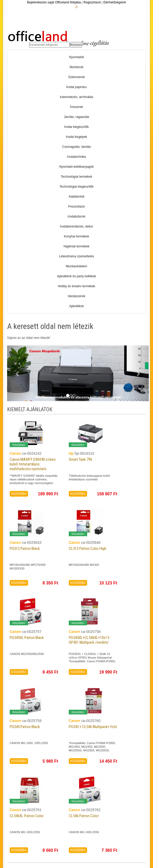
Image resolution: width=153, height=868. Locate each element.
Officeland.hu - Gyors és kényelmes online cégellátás (58, 37)
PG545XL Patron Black (27, 638)
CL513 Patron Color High (88, 549)
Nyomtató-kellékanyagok (76, 167)
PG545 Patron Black (25, 727)
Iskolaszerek (76, 296)
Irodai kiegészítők (76, 127)
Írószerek (76, 107)
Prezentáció (76, 207)
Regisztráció (92, 2)
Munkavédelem (76, 266)
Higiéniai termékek (76, 246)
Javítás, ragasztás (76, 117)
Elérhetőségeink (115, 2)
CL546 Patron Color (84, 816)
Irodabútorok (76, 216)
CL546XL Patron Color (27, 816)
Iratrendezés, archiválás (76, 97)
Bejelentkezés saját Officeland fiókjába (54, 2)
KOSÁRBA (19, 494)
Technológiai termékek (76, 177)
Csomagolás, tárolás (76, 147)
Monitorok (76, 67)
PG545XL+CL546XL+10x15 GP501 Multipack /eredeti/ (89, 640)
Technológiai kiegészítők (76, 187)
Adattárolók (76, 197)
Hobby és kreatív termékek (76, 286)
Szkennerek (76, 77)
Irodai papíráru (76, 87)
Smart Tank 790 (80, 459)
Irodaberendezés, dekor (76, 226)
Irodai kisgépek (76, 137)
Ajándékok (76, 306)
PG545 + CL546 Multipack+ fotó (93, 727)
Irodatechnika (76, 157)
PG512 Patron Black (25, 549)
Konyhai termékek (76, 236)
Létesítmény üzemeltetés (76, 256)
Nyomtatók (76, 57)
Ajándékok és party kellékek (76, 276)
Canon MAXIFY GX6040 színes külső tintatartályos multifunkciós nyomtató (33, 464)
